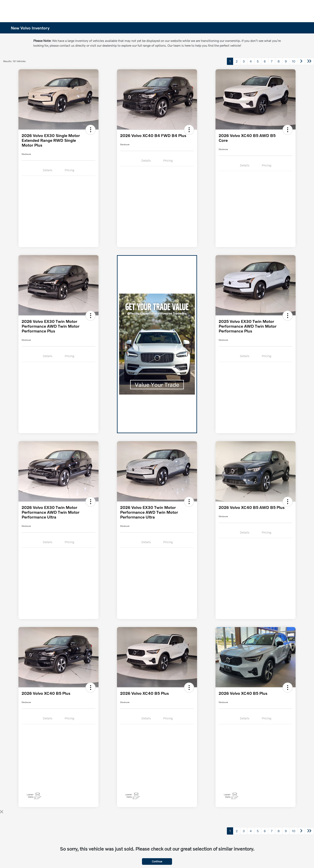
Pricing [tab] (69, 170)
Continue (157, 861)
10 (294, 61)
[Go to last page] (309, 61)
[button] (91, 130)
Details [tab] (48, 170)
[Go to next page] (301, 61)
